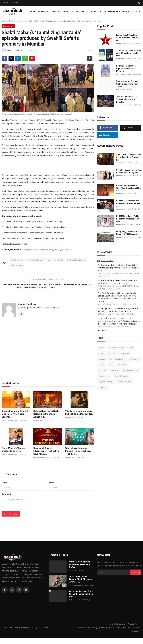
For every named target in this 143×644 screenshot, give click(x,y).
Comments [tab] (11, 474)
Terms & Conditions (115, 624)
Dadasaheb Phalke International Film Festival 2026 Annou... (46, 451)
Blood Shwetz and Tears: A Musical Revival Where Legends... (15, 414)
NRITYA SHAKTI (17, 265)
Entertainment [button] (112, 11)
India (131, 348)
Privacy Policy (133, 624)
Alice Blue (114, 370)
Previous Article (37, 280)
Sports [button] (56, 11)
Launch (102, 365)
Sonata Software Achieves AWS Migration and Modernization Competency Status (117, 282)
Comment (6, 494)
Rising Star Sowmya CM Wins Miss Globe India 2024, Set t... (129, 188)
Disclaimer (120, 627)
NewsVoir (135, 631)
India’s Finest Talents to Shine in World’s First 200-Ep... (128, 38)
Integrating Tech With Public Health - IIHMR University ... (129, 233)
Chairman (103, 387)
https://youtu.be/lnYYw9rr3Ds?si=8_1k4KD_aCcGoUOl (47, 249)
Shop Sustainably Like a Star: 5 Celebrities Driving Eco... (129, 171)
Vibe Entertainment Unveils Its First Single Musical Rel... (79, 413)
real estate (125, 353)
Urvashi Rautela (121, 376)
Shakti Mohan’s (17, 260)
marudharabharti (8, 421)
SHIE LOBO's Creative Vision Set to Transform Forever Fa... (129, 157)
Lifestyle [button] (128, 11)
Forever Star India (124, 382)
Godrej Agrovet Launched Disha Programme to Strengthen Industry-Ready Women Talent (118, 310)
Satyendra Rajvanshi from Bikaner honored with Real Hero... (81, 594)
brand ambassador (117, 348)
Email (52, 483)
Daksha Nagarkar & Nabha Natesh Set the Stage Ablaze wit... (46, 414)
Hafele (101, 348)
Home (33, 11)
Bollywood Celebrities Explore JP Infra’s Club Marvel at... (126, 69)
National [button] (81, 11)
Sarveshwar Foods (130, 370)
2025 (111, 365)
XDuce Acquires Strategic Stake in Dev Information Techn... (128, 84)
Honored (102, 370)
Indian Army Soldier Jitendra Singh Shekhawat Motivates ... (81, 579)
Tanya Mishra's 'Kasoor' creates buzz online (14, 450)
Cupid (101, 353)
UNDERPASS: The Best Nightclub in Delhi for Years (70, 286)
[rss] (26, 590)
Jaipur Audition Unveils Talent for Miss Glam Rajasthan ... (126, 99)
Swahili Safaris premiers (77, 260)
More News (102, 330)
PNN (118, 89)
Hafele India (123, 365)
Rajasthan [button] (44, 11)
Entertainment (15, 21)
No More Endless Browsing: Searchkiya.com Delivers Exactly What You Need (25, 286)
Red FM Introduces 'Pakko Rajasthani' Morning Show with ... (128, 219)
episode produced (55, 260)
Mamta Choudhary (27, 304)
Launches (112, 353)
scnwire (36, 421)
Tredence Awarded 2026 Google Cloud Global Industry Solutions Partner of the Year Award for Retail (118, 268)
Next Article (56, 280)
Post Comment (11, 514)
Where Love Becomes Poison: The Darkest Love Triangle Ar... (78, 451)
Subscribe (136, 572)
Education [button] (95, 11)
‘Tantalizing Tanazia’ (36, 260)
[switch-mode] (139, 3)
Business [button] (68, 11)
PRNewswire (133, 627)
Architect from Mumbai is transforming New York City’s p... (81, 565)
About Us (14, 3)
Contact (5, 3)
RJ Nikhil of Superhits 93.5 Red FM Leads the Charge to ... (129, 203)
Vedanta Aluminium (118, 359)
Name (4, 483)
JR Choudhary (73, 600)
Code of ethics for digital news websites (95, 627)
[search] (141, 11)
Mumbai (102, 359)
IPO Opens (135, 359)
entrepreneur (104, 376)
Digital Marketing (105, 382)
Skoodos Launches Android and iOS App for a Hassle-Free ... (129, 53)
